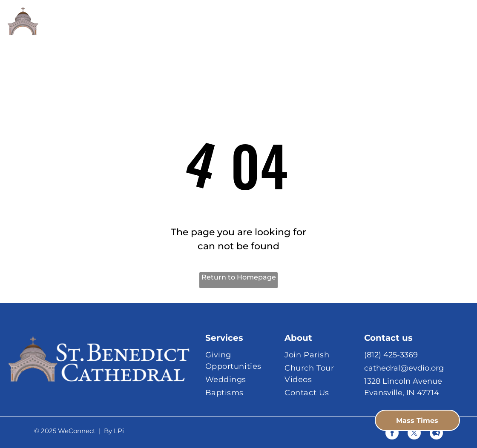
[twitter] (414, 434)
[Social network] (436, 434)
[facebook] (392, 434)
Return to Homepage (239, 277)
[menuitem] (171, 29)
